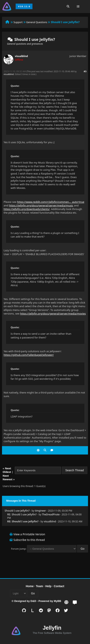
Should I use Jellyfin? (17, 511)
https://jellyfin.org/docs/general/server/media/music (41, 205)
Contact (59, 586)
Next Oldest (7, 470)
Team (39, 586)
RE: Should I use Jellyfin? (22, 514)
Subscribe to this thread (29, 540)
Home (30, 586)
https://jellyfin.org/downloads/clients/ (27, 209)
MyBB (57, 601)
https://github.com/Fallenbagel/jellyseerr (29, 355)
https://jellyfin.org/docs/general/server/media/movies (53, 314)
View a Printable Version (29, 534)
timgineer (40, 511)
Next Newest (8, 477)
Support (18, 22)
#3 (85, 71)
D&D (33, 601)
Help (48, 586)
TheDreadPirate (51, 514)
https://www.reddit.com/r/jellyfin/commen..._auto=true (51, 202)
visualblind (21, 56)
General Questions (37, 22)
